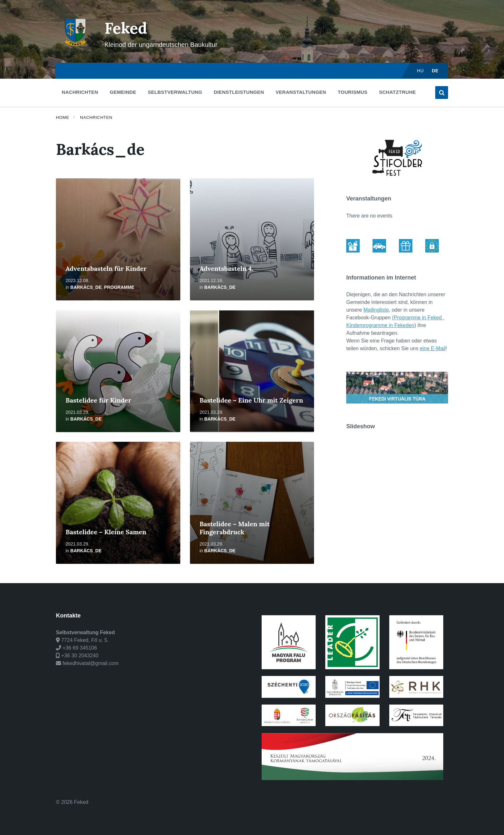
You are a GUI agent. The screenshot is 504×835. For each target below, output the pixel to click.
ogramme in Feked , (422, 318)
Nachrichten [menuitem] (80, 92)
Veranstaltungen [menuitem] (301, 92)
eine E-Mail (433, 348)
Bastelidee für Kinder (98, 400)
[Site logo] (75, 50)
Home (63, 117)
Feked (126, 28)
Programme (119, 287)
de (435, 71)
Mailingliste (376, 310)
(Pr (396, 318)
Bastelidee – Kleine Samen (106, 532)
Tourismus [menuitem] (353, 92)
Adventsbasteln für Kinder (106, 268)
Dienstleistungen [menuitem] (239, 92)
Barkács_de (86, 287)
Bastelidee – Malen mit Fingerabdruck (235, 528)
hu (420, 71)
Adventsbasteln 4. (226, 268)
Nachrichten (96, 117)
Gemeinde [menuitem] (123, 92)
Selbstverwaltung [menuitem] (175, 92)
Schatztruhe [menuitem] (397, 92)
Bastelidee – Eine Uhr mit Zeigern (251, 400)
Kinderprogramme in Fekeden (380, 325)
